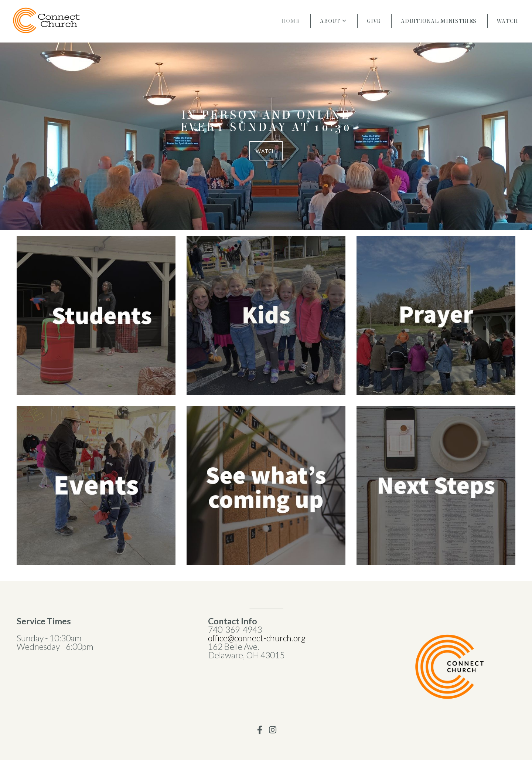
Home (291, 21)
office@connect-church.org (258, 638)
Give (374, 21)
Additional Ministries (439, 21)
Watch (508, 21)
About (333, 21)
